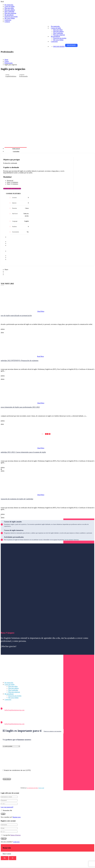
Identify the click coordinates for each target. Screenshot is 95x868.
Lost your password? (7, 807)
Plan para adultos (10, 10)
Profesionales (9, 63)
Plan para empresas (10, 13)
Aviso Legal (41, 788)
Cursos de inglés (10, 6)
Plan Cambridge (9, 11)
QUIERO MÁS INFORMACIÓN (12, 189)
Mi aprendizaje (9, 15)
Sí (12, 858)
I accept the (12, 835)
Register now (17, 817)
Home (6, 60)
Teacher (7, 75)
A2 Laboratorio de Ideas (32, 788)
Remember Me (7, 810)
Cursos (7, 61)
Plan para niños (9, 8)
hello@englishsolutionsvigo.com (14, 710)
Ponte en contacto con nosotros (53, 731)
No (5, 858)
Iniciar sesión (59, 46)
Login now (16, 842)
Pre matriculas (9, 5)
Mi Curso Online (10, 18)
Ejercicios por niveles (11, 17)
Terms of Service (15, 835)
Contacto (7, 22)
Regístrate (71, 45)
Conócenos (8, 20)
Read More (41, 311)
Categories (22, 75)
